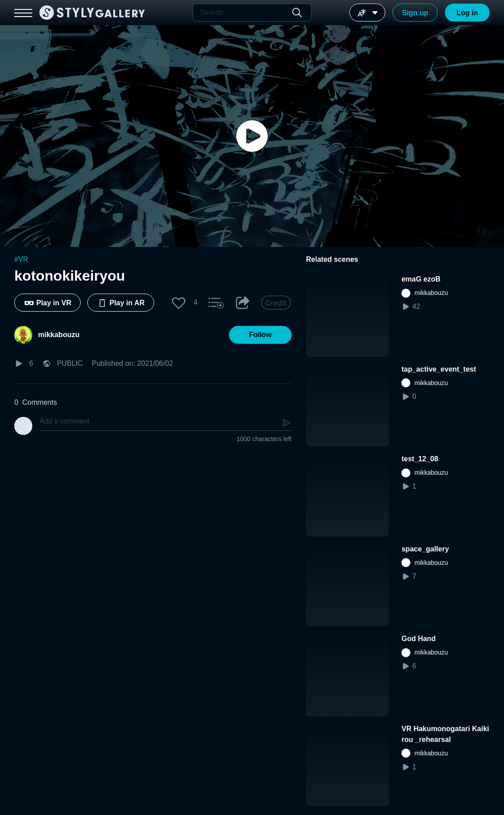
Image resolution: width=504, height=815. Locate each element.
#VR (21, 259)
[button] (179, 303)
